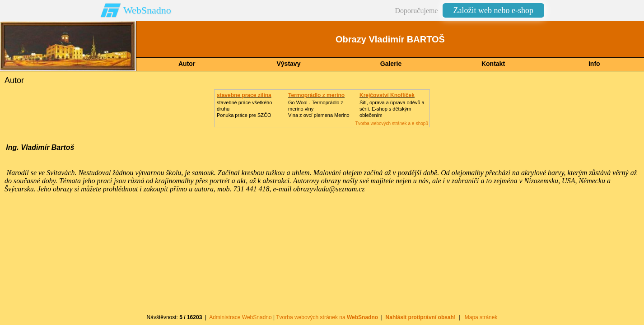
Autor (187, 64)
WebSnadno (147, 10)
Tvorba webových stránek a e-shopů (392, 123)
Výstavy (289, 64)
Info (594, 64)
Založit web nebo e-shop (493, 10)
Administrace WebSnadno (240, 317)
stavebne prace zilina (244, 95)
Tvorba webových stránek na (327, 317)
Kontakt (493, 64)
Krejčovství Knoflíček (387, 95)
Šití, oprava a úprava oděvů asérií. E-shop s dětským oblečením (392, 109)
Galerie (391, 64)
